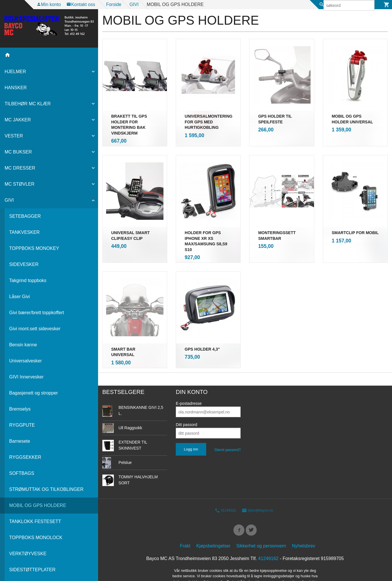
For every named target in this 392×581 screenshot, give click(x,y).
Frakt (185, 518)
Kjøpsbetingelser (213, 518)
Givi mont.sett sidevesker (35, 329)
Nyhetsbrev (304, 518)
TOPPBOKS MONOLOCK (36, 538)
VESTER (14, 136)
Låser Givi (19, 297)
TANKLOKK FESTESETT (35, 521)
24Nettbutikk (255, 570)
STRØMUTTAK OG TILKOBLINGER (46, 489)
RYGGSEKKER (25, 457)
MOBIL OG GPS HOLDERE (38, 505)
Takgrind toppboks (28, 280)
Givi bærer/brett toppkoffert (37, 313)
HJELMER (15, 72)
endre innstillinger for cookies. (256, 559)
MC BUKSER (18, 152)
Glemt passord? (228, 420)
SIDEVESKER (24, 264)
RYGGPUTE (22, 425)
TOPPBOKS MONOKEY (34, 248)
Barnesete (20, 441)
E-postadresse (189, 374)
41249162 (226, 481)
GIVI (9, 200)
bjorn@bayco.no (257, 481)
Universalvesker (26, 361)
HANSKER (16, 88)
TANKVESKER (24, 232)
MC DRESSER (20, 168)
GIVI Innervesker (26, 377)
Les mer (216, 559)
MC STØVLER (19, 184)
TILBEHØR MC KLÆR (28, 104)
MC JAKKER (18, 120)
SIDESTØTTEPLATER (32, 570)
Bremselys (20, 409)
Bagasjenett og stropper (34, 393)
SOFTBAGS (22, 473)
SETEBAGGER (25, 216)
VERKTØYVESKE (28, 554)
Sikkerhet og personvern (261, 518)
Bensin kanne (23, 345)
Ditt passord (187, 395)
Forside (114, 4)
